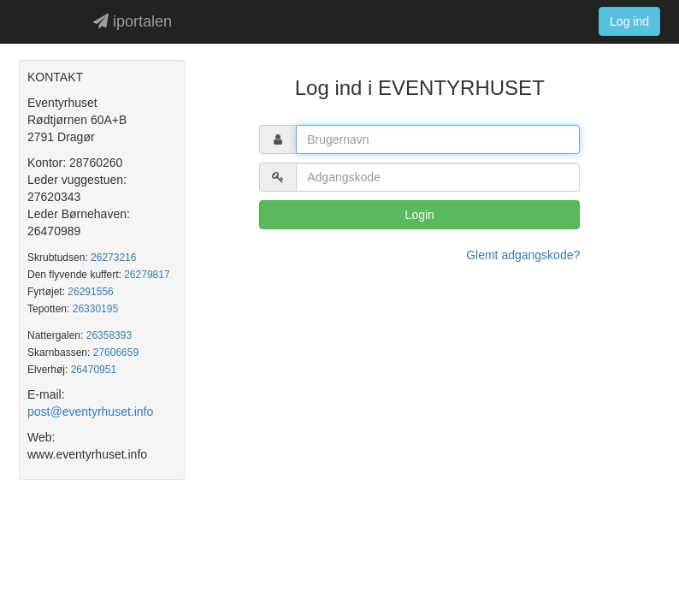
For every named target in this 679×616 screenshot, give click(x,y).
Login (420, 215)
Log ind (629, 21)
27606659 (116, 352)
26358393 (109, 335)
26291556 (90, 292)
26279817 (147, 275)
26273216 (113, 258)
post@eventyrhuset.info (90, 412)
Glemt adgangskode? (523, 255)
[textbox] (438, 139)
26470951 (94, 370)
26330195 (95, 309)
